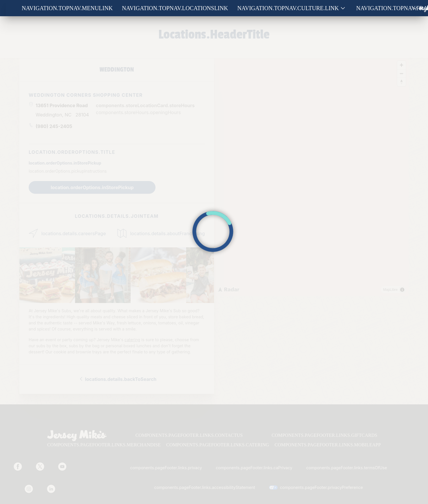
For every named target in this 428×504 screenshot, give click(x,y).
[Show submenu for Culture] (343, 8)
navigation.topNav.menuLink (67, 8)
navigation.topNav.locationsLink (175, 8)
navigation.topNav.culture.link (288, 8)
